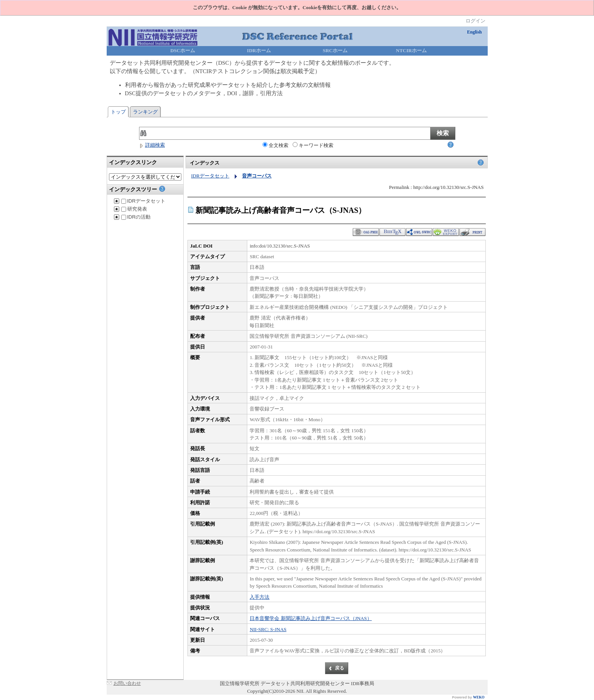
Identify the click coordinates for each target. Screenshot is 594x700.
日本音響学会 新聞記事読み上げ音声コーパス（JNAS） (311, 618)
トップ (118, 112)
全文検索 (275, 145)
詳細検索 (152, 145)
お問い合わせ (127, 683)
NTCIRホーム (411, 50)
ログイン (476, 21)
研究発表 (134, 209)
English (475, 32)
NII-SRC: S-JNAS (268, 629)
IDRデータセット (143, 201)
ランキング (145, 112)
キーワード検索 (313, 145)
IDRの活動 (136, 217)
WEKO (479, 697)
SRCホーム (335, 50)
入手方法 (259, 597)
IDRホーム (259, 50)
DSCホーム (183, 50)
